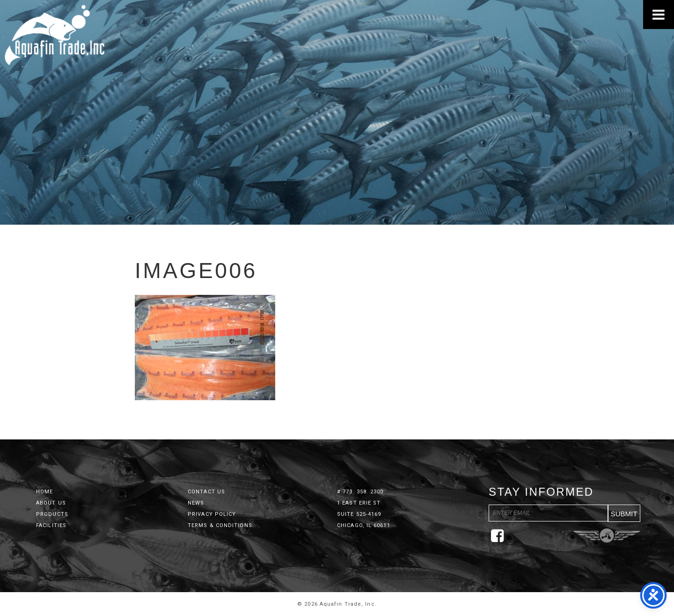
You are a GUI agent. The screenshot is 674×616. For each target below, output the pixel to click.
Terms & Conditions (220, 525)
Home (44, 492)
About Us (51, 503)
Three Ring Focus (607, 535)
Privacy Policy (212, 514)
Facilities (51, 525)
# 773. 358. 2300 (360, 492)
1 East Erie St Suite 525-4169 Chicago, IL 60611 (364, 514)
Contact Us (206, 492)
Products (52, 514)
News (196, 503)
